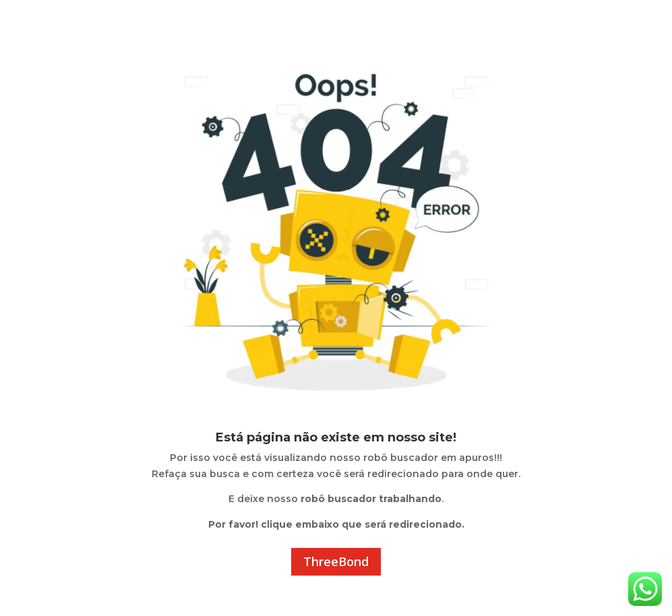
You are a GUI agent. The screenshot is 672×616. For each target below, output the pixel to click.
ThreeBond (336, 561)
